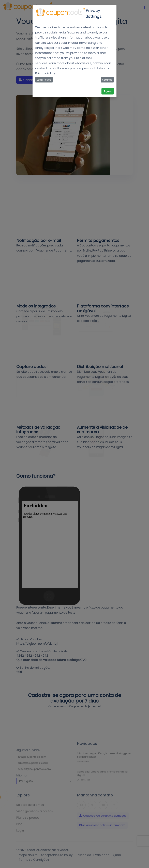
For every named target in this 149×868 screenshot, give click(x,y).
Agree (108, 91)
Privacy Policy (45, 73)
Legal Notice (44, 80)
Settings (107, 80)
